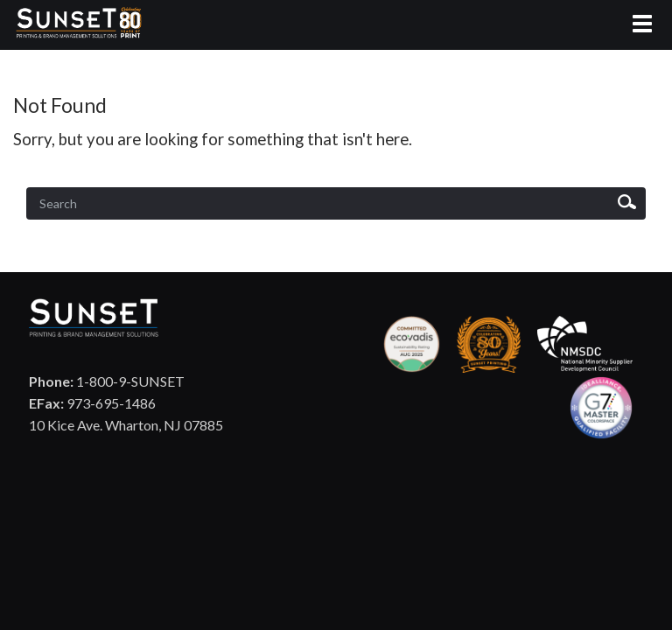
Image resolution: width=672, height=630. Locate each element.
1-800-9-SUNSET (107, 381)
